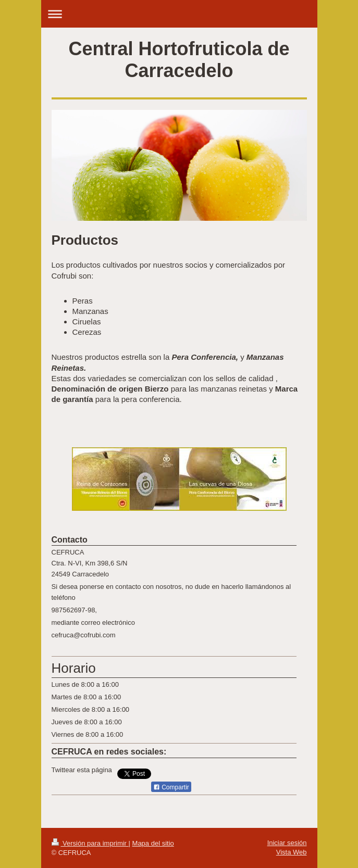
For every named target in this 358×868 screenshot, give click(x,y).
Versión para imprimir (90, 843)
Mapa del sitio (153, 843)
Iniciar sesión (287, 843)
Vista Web (292, 852)
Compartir (171, 787)
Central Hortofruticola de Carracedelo (179, 60)
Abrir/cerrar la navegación (179, 14)
